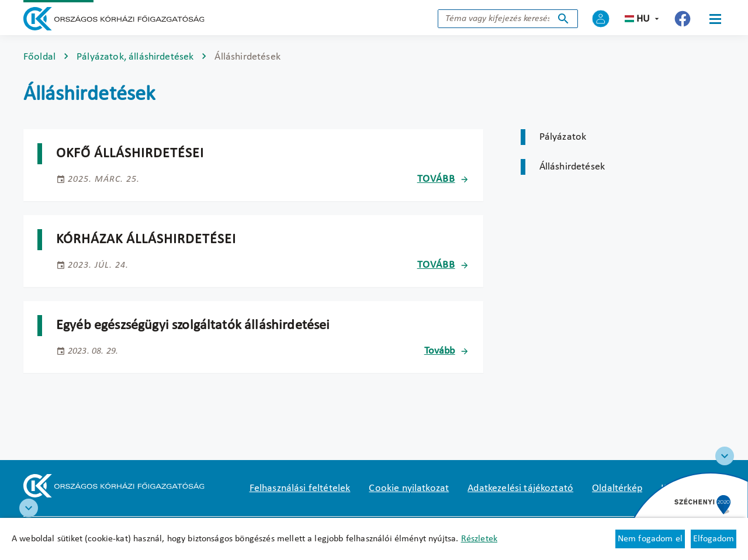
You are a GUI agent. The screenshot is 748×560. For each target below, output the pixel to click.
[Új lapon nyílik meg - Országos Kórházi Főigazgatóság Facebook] (683, 19)
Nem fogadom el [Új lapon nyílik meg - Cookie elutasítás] (650, 539)
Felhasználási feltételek (300, 488)
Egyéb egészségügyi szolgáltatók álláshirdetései (193, 326)
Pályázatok (563, 137)
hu (643, 19)
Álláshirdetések (572, 167)
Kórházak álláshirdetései (146, 240)
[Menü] (715, 19)
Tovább (436, 179)
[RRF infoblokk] (29, 508)
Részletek (479, 539)
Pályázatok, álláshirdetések (135, 57)
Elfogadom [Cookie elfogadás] (714, 539)
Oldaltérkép (617, 488)
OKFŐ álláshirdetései (130, 154)
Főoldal (39, 57)
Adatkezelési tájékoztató (520, 488)
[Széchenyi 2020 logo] (725, 456)
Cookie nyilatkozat (409, 488)
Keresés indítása (563, 19)
